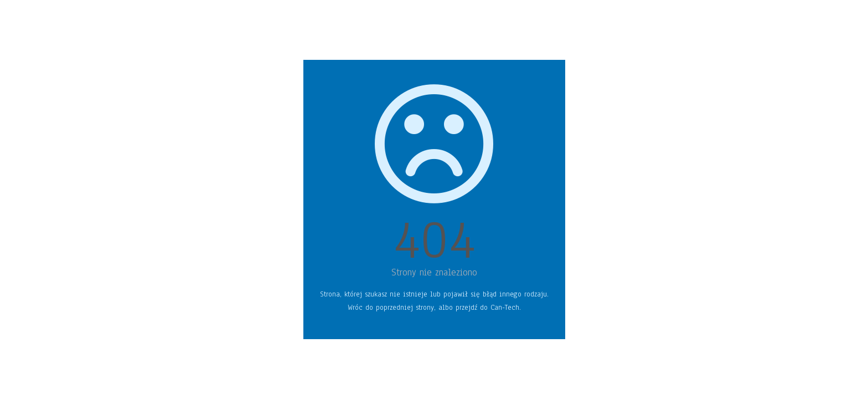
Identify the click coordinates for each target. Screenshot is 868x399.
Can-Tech (505, 308)
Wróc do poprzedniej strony (391, 308)
